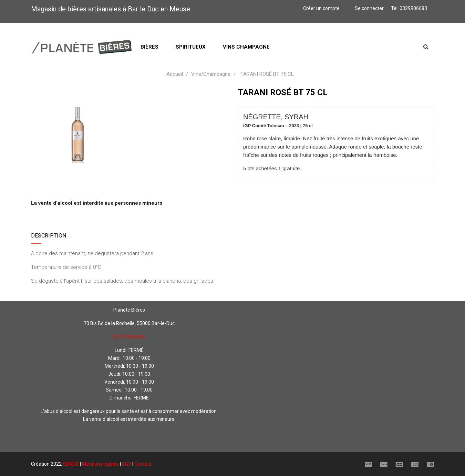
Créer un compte (322, 8)
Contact (143, 464)
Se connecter (369, 8)
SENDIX (71, 464)
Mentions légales (100, 464)
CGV (127, 464)
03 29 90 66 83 (129, 337)
